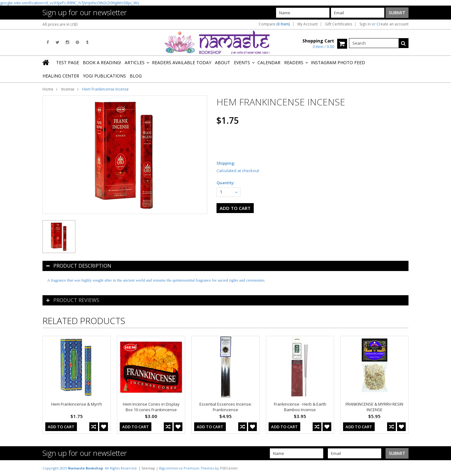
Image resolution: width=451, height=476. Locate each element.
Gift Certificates (339, 24)
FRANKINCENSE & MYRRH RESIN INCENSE (374, 407)
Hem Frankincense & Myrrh (77, 404)
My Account (308, 24)
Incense (68, 89)
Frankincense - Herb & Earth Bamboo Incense (300, 407)
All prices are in (60, 24)
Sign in (365, 24)
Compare (274, 24)
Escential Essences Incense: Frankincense (226, 407)
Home (48, 89)
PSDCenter (229, 468)
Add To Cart (61, 427)
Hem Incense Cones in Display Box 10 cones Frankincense (151, 407)
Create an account (393, 24)
